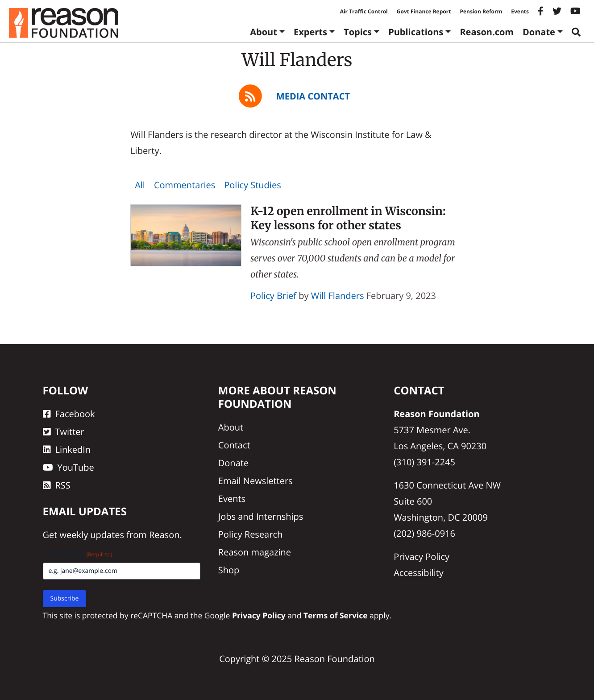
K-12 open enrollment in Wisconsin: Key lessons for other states (348, 218)
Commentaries (185, 185)
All (140, 185)
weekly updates (92, 535)
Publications (416, 32)
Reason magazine (255, 552)
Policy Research (250, 534)
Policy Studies (252, 185)
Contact (234, 445)
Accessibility (419, 573)
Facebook (69, 414)
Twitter (64, 432)
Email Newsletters (255, 481)
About (264, 32)
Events (520, 11)
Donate (539, 32)
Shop (229, 570)
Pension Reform (481, 11)
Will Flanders (338, 296)
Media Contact (313, 96)
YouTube (69, 467)
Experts (310, 32)
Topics (358, 32)
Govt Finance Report (424, 11)
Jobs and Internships (261, 516)
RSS (57, 485)
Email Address (78, 554)
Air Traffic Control (364, 11)
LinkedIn (67, 449)
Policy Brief (273, 296)
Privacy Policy (422, 557)
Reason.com (487, 32)
